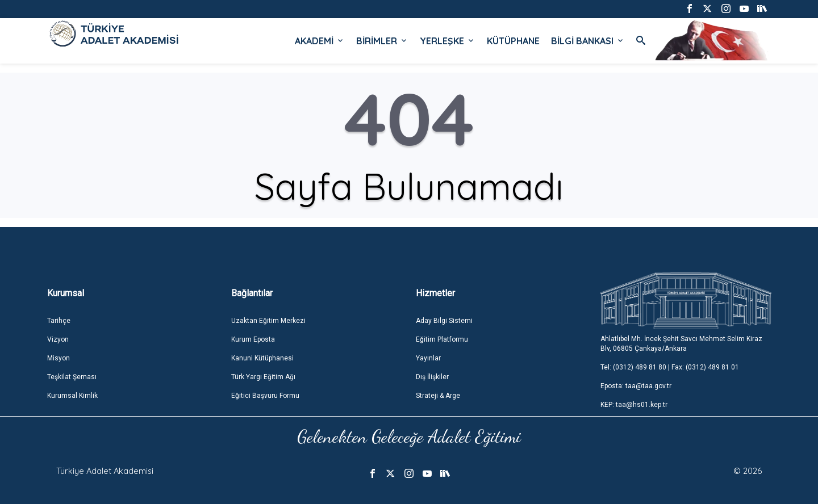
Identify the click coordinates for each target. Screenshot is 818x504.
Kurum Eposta (253, 339)
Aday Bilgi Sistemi (444, 321)
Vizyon (58, 339)
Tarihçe (59, 321)
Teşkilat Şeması (72, 377)
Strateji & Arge (438, 396)
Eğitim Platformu (442, 339)
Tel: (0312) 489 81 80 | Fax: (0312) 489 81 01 (670, 367)
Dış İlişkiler (432, 377)
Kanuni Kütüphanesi (262, 358)
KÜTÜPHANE (513, 41)
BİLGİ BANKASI (588, 41)
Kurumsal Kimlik (72, 396)
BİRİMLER (382, 41)
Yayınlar (428, 358)
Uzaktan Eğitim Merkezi (268, 321)
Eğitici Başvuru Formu (265, 396)
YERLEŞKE (448, 41)
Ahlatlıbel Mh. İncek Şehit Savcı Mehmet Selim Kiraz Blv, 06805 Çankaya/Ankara (681, 344)
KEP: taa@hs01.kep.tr (634, 405)
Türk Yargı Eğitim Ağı (263, 377)
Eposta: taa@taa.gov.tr (636, 386)
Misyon (59, 358)
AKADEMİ (320, 41)
